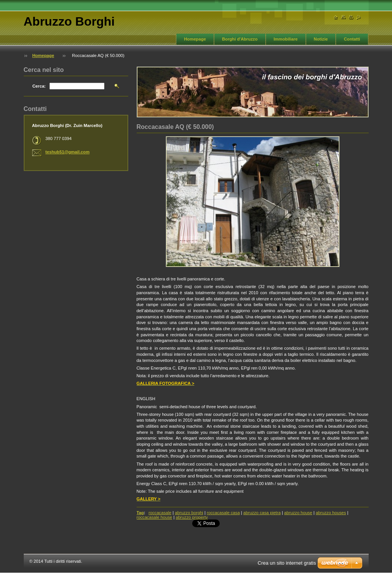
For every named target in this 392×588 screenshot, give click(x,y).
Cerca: (39, 86)
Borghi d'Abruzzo (240, 39)
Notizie (321, 39)
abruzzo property (192, 517)
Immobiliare (286, 39)
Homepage (195, 39)
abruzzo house (298, 513)
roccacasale (160, 513)
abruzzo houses (331, 513)
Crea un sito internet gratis (287, 563)
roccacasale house (154, 517)
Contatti (352, 39)
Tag (140, 513)
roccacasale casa (223, 513)
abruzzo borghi (189, 513)
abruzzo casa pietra (262, 513)
